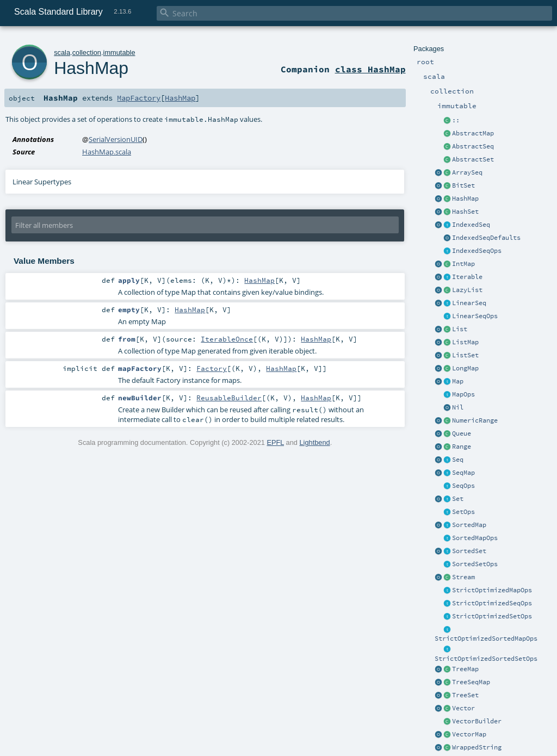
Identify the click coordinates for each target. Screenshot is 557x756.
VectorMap (469, 734)
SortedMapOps (475, 538)
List (460, 329)
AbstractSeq (473, 146)
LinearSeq (469, 303)
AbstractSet (473, 159)
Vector (463, 708)
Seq (458, 460)
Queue (462, 433)
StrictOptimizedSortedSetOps (486, 659)
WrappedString (477, 747)
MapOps (463, 394)
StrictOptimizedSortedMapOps (486, 639)
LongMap (465, 368)
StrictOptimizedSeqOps (492, 603)
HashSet (465, 212)
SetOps (463, 512)
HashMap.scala (107, 152)
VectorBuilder (477, 721)
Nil (458, 407)
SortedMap (469, 525)
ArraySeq (467, 172)
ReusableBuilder (229, 398)
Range (462, 447)
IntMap (463, 264)
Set (458, 499)
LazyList (467, 290)
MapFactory (139, 98)
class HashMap (370, 69)
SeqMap (463, 473)
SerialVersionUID (116, 139)
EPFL (275, 442)
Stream (463, 577)
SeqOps (463, 486)
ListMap (465, 342)
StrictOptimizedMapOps (492, 590)
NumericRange (475, 420)
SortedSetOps (475, 564)
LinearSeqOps (475, 316)
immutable (119, 52)
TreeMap (465, 669)
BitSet (463, 185)
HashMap (465, 199)
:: (456, 120)
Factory (212, 368)
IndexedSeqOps (477, 251)
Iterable (467, 277)
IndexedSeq (471, 225)
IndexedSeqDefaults (486, 238)
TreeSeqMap (471, 682)
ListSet (465, 355)
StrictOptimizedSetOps (492, 616)
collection (87, 52)
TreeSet (465, 695)
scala (62, 52)
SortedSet (469, 551)
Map (458, 381)
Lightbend (314, 442)
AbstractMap (473, 133)
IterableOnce (227, 339)
